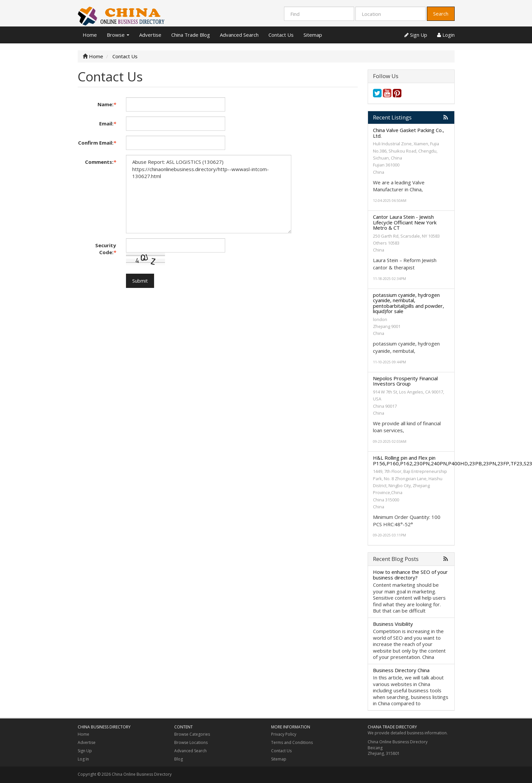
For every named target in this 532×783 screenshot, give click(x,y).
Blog (179, 759)
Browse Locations (191, 742)
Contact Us (281, 35)
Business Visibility (393, 624)
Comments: (101, 162)
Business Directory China (401, 670)
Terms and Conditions (292, 742)
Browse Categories (192, 734)
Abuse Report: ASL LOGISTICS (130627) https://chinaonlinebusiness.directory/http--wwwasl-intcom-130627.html (209, 194)
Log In (83, 759)
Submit (140, 281)
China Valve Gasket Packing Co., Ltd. (409, 133)
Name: (107, 104)
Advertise (150, 35)
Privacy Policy (284, 734)
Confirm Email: (97, 143)
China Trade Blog (191, 35)
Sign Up (416, 35)
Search (441, 14)
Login (446, 35)
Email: (108, 123)
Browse (118, 35)
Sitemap (313, 35)
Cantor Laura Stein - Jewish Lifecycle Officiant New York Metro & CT (405, 222)
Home (90, 35)
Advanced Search (239, 35)
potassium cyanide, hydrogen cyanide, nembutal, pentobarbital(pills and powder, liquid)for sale (409, 303)
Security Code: (106, 249)
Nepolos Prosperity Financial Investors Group (405, 381)
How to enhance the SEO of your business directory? (410, 575)
